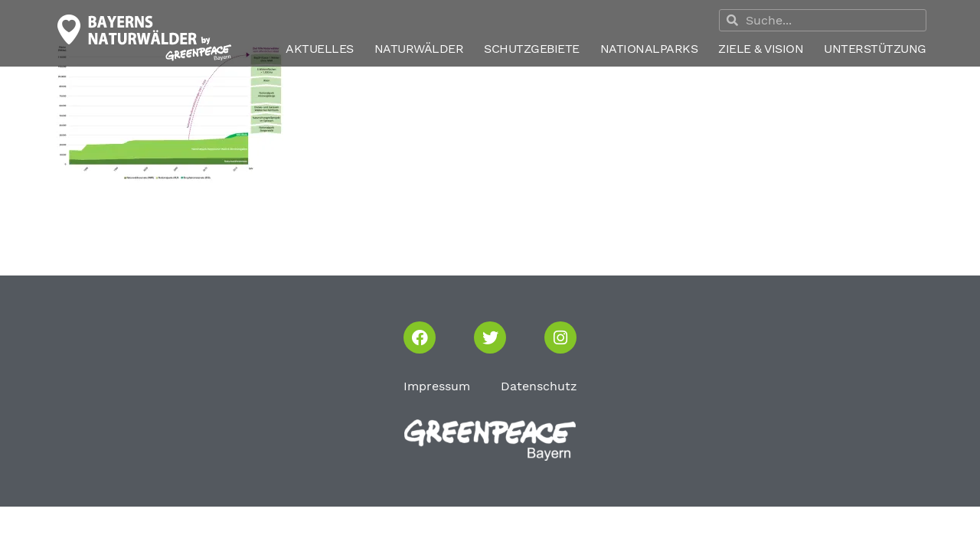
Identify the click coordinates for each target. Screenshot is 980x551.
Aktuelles (320, 49)
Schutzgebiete (532, 49)
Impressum (437, 386)
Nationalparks (649, 49)
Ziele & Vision (761, 49)
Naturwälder (419, 49)
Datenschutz (539, 386)
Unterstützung (875, 49)
